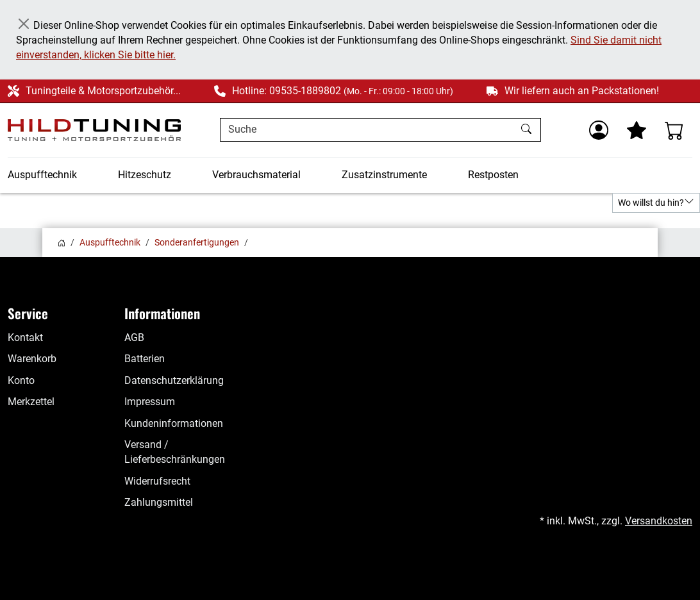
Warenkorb (32, 359)
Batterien (145, 359)
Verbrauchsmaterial (256, 175)
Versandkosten (659, 521)
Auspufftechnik (42, 175)
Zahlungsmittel (159, 503)
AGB (134, 338)
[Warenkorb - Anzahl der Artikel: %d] (674, 130)
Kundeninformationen (174, 424)
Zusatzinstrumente (384, 175)
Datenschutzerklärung (174, 381)
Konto (21, 381)
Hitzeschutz (145, 175)
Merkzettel (31, 402)
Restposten (493, 175)
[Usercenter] (599, 130)
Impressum (150, 402)
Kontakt (25, 338)
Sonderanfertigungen (197, 242)
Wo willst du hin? (656, 202)
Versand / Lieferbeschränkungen (175, 452)
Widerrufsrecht (157, 481)
